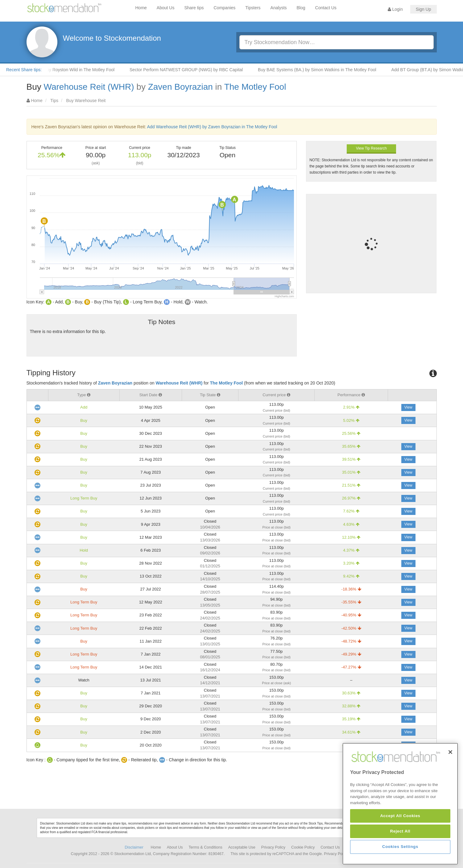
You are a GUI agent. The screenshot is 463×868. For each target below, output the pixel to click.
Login (395, 9)
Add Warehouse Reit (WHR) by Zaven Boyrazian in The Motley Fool (212, 127)
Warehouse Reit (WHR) (89, 87)
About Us (166, 8)
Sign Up (424, 9)
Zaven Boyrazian (180, 87)
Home (141, 8)
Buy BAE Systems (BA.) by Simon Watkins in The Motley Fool (326, 70)
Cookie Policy (303, 847)
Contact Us (326, 8)
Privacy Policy (273, 847)
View (408, 407)
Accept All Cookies (400, 857)
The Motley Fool (255, 87)
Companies (225, 8)
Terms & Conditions (206, 847)
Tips (54, 101)
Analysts (279, 8)
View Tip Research (371, 148)
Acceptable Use (242, 847)
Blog (301, 8)
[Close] (450, 793)
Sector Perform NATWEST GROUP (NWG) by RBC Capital (195, 70)
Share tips (194, 8)
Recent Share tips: (24, 70)
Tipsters (253, 8)
